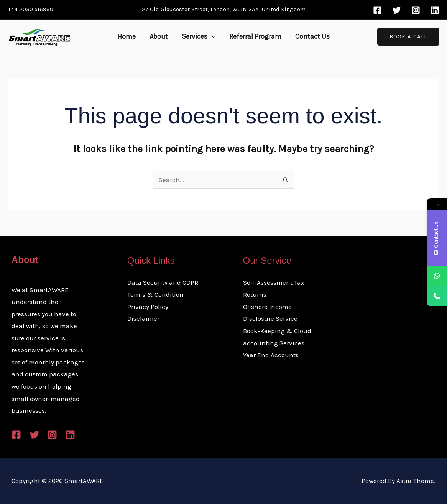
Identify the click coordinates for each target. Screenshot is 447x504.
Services (199, 36)
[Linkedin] (435, 10)
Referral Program (255, 36)
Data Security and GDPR (163, 282)
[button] (211, 36)
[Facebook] (377, 10)
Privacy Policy (148, 307)
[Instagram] (416, 10)
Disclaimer (143, 318)
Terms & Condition (155, 294)
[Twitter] (397, 10)
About (159, 36)
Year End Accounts (271, 355)
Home (127, 36)
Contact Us (312, 36)
